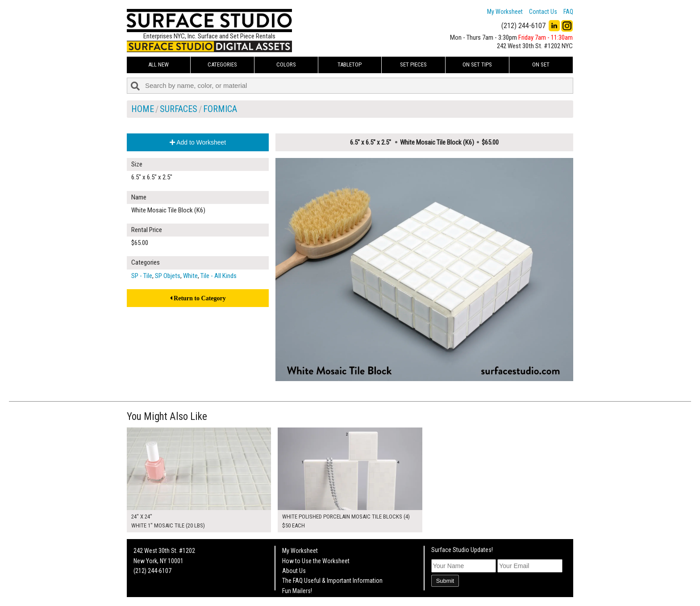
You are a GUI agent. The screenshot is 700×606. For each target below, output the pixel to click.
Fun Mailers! (297, 591)
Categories (222, 64)
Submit (445, 581)
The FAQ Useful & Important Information (332, 581)
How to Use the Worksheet (316, 561)
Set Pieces (413, 64)
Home (143, 109)
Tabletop (350, 64)
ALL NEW (158, 64)
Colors (286, 64)
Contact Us (543, 12)
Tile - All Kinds (219, 276)
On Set (541, 64)
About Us (294, 571)
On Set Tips (477, 64)
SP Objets (168, 276)
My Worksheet (505, 12)
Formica (220, 109)
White (190, 276)
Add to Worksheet (198, 142)
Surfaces (179, 109)
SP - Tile (142, 276)
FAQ (568, 12)
